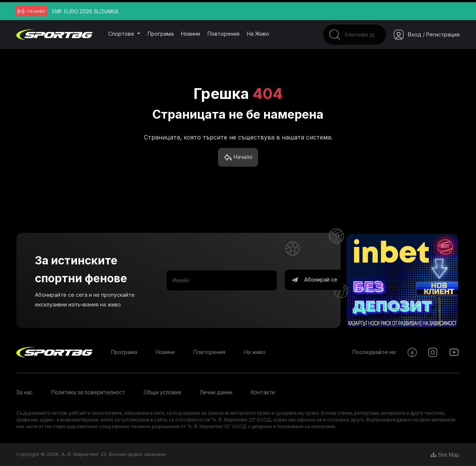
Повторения (223, 34)
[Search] (350, 35)
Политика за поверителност (88, 393)
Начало (238, 158)
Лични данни (216, 393)
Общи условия (162, 393)
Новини (191, 34)
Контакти (263, 393)
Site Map (445, 455)
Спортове (122, 34)
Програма (161, 34)
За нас (25, 393)
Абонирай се (314, 280)
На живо (258, 34)
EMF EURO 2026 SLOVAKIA (85, 11)
